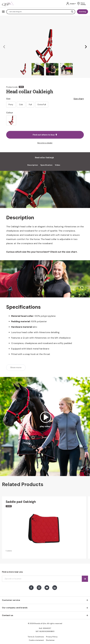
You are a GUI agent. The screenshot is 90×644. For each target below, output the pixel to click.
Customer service (11, 600)
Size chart (79, 99)
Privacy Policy (52, 637)
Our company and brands (15, 608)
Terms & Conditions (36, 637)
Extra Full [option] (42, 104)
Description (33, 165)
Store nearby (83, 4)
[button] (4, 47)
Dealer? (73, 4)
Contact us (8, 615)
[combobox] (41, 12)
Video (58, 165)
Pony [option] (11, 104)
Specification (46, 165)
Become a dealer (45, 143)
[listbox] (45, 120)
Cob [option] (21, 104)
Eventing (82, 12)
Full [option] (30, 104)
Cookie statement (36, 640)
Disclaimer (50, 640)
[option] (11, 120)
